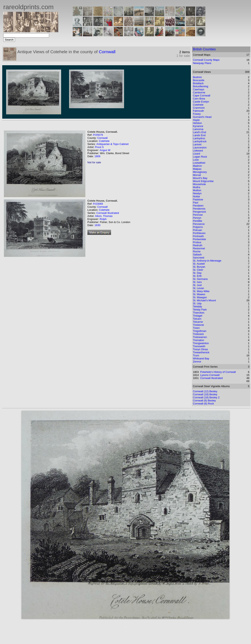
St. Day (197, 273)
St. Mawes (199, 294)
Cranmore (199, 108)
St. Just (197, 285)
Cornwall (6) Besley (204, 400)
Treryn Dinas (200, 349)
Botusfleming (201, 86)
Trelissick (198, 334)
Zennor (197, 362)
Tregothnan (200, 331)
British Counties (204, 49)
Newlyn (197, 193)
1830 (97, 225)
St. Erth (197, 276)
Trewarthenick (201, 352)
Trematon (199, 340)
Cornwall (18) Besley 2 (206, 397)
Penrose (198, 215)
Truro (196, 355)
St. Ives (197, 282)
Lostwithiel (199, 163)
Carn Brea (199, 99)
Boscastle (199, 80)
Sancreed (199, 258)
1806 (97, 156)
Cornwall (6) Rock (203, 404)
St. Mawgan (200, 297)
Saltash (197, 255)
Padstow (198, 199)
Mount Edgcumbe (203, 181)
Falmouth (198, 111)
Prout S (99, 147)
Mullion (197, 190)
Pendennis (199, 209)
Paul (196, 203)
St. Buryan (199, 267)
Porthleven (199, 233)
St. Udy (197, 303)
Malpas (197, 169)
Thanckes (199, 313)
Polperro (198, 227)
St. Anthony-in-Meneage (207, 261)
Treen (196, 328)
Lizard (197, 154)
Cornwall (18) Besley (205, 394)
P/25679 (98, 135)
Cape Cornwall (202, 96)
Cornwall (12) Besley (205, 391)
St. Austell (199, 264)
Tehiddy (198, 307)
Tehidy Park (200, 310)
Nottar (197, 196)
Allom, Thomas (104, 216)
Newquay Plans (202, 63)
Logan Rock (200, 157)
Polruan (198, 230)
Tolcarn (197, 319)
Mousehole (199, 184)
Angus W (105, 150)
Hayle (196, 120)
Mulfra (197, 187)
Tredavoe (198, 325)
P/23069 (98, 204)
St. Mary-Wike (201, 291)
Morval (197, 175)
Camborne (199, 92)
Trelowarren (200, 337)
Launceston (200, 147)
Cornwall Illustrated (108, 213)
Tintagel (198, 316)
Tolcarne (198, 322)
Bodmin (197, 77)
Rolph (103, 219)
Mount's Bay (200, 178)
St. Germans (200, 279)
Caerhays (199, 89)
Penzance (199, 224)
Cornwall (107, 52)
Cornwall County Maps (206, 60)
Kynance (198, 126)
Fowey (197, 114)
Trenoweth (199, 346)
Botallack (198, 83)
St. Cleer (198, 270)
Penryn (197, 218)
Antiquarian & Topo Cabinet (112, 144)
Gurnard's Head (202, 117)
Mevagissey (200, 172)
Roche (197, 251)
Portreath (198, 236)
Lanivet (197, 144)
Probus (197, 242)
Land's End (200, 132)
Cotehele (104, 141)
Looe (196, 160)
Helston (197, 123)
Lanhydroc (199, 138)
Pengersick (199, 212)
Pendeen (198, 206)
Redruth (198, 245)
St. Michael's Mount (204, 300)
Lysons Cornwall (210, 375)
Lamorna (198, 129)
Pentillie (198, 221)
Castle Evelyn (201, 102)
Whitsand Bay (201, 358)
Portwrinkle (199, 239)
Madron (197, 166)
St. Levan (199, 288)
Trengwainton (201, 343)
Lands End (199, 135)
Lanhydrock (200, 141)
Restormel (199, 248)
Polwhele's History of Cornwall (218, 372)
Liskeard (198, 151)
